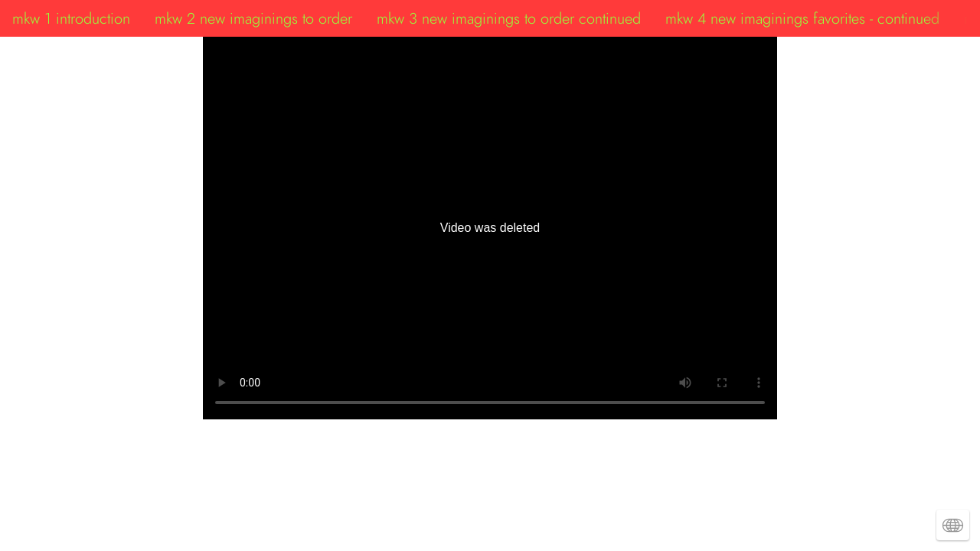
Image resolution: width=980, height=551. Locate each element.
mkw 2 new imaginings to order (253, 18)
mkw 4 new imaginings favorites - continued (802, 18)
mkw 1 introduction (71, 18)
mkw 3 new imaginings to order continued (509, 18)
